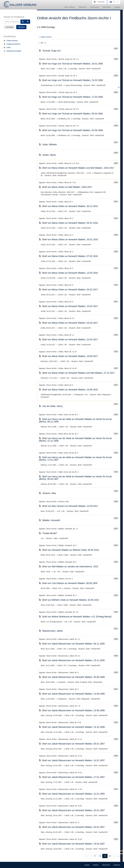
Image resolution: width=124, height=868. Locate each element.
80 (110, 856)
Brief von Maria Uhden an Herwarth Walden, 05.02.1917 (68, 290)
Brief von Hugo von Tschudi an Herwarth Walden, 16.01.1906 (71, 64)
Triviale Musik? (48, 533)
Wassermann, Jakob (51, 631)
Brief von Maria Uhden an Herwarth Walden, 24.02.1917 (68, 306)
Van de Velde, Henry (51, 406)
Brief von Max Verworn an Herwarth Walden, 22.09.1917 (69, 506)
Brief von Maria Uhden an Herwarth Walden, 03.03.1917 (68, 323)
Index (7, 47)
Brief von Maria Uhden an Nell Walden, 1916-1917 (66, 187)
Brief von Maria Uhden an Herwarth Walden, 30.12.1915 (68, 206)
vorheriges (9, 27)
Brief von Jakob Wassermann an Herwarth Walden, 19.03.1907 (72, 844)
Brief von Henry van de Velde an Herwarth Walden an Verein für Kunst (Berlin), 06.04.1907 (75, 478)
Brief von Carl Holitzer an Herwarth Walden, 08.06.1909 (68, 583)
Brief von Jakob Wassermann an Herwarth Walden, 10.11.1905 (72, 660)
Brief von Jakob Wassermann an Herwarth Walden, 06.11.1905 (72, 644)
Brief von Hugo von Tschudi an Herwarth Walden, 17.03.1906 (71, 97)
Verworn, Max (47, 493)
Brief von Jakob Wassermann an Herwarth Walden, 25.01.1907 (72, 810)
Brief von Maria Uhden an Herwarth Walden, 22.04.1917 (68, 340)
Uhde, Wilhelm (48, 145)
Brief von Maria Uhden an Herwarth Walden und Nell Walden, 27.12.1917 (77, 373)
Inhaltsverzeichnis (12, 44)
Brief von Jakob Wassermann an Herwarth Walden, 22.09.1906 (72, 710)
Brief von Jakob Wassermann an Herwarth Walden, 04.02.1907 (72, 827)
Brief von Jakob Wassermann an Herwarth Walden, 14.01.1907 (72, 760)
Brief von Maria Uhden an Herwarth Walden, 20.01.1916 (68, 240)
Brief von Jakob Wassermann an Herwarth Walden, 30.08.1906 (72, 677)
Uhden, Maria (47, 155)
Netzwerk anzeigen (12, 51)
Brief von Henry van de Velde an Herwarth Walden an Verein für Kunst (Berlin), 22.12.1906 (75, 440)
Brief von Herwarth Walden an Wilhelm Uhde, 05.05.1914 (69, 550)
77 (95, 856)
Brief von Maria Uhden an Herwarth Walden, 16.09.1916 (68, 390)
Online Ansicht (11, 41)
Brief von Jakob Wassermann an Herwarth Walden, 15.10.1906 (72, 727)
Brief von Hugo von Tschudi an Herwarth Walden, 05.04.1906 (71, 114)
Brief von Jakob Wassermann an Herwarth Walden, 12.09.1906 (72, 694)
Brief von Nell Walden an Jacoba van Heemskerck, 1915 (69, 567)
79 (105, 856)
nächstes (21, 27)
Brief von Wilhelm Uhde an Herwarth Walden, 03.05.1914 (69, 600)
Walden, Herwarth (50, 520)
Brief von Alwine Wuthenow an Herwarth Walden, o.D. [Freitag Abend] (75, 617)
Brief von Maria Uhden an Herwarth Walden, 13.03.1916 (68, 273)
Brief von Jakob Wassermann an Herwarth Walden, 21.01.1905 (72, 794)
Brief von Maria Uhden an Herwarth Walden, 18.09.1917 (68, 356)
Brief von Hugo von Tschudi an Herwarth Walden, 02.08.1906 (71, 130)
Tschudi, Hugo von (50, 51)
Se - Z (42, 43)
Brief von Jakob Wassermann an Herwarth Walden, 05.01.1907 (72, 744)
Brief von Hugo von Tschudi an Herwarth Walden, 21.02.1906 (71, 80)
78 (100, 856)
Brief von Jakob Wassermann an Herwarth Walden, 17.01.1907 (72, 777)
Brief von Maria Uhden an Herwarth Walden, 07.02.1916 (68, 256)
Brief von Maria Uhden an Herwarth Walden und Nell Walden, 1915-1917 (77, 168)
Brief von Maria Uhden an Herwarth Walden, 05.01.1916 (68, 223)
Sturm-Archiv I (46, 37)
